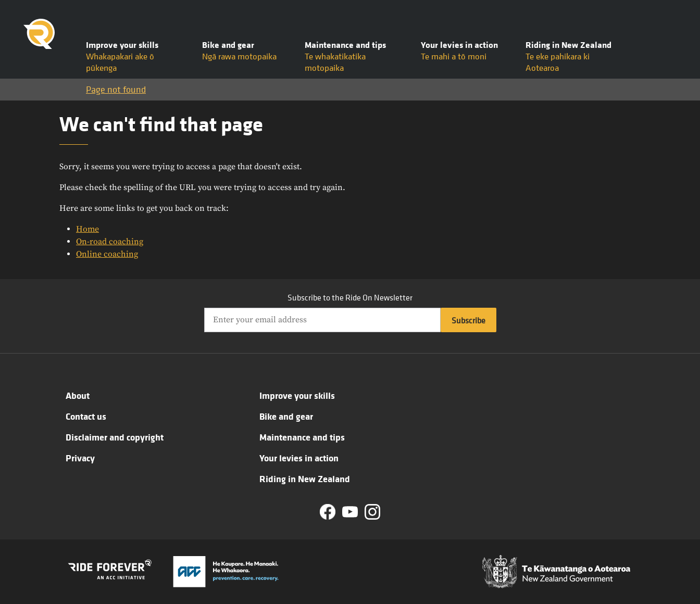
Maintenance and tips (302, 437)
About (78, 395)
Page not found (116, 89)
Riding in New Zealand (305, 479)
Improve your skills (297, 395)
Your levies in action (299, 458)
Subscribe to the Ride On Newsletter (350, 297)
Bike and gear (286, 416)
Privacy (80, 458)
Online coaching (107, 254)
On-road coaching (110, 242)
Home (87, 229)
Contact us (86, 416)
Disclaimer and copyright (115, 437)
